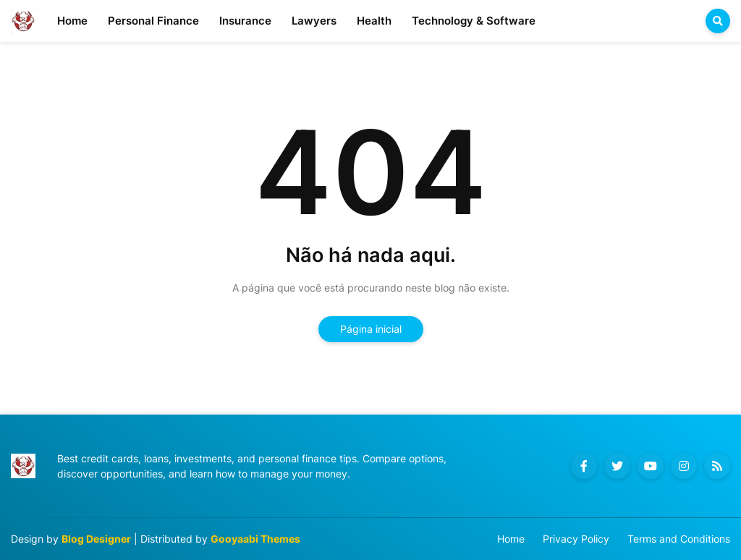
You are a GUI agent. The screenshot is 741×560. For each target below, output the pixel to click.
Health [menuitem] (374, 21)
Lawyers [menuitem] (314, 21)
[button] (718, 21)
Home (511, 539)
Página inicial (371, 329)
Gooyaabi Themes (255, 539)
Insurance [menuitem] (245, 21)
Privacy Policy (576, 539)
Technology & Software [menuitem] (474, 21)
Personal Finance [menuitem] (153, 21)
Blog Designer (96, 539)
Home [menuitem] (72, 21)
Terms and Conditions (679, 539)
